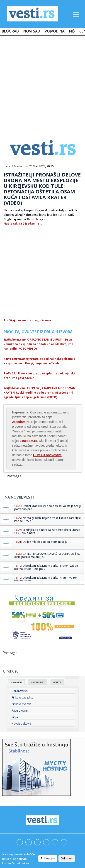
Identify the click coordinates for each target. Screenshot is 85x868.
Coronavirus (20, 691)
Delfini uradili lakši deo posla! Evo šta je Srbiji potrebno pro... (47, 507)
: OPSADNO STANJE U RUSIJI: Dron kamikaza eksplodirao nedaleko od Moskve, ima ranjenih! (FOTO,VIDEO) (38, 344)
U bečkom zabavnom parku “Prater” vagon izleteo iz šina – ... (46, 579)
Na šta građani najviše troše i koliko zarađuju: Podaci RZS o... (47, 519)
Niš (72, 31)
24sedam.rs (20, 166)
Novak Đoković (21, 724)
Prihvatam (48, 858)
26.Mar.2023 (37, 166)
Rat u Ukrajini (36, 219)
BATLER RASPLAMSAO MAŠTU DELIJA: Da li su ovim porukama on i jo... (47, 555)
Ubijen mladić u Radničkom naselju (45, 542)
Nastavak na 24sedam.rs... (23, 224)
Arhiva (57, 682)
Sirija (15, 717)
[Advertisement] (42, 83)
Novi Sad (32, 31)
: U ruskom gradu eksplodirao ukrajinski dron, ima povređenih (39, 376)
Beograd (10, 31)
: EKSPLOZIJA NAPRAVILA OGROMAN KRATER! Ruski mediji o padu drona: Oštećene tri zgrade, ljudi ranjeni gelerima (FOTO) (39, 393)
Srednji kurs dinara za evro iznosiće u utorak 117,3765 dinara (47, 531)
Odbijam (67, 858)
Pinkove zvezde (21, 704)
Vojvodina (55, 31)
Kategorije (38, 682)
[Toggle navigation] (75, 14)
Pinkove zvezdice (22, 697)
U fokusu (16, 682)
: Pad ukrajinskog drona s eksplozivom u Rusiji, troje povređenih (39, 361)
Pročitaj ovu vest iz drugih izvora (27, 320)
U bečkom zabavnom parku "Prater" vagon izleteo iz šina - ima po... (46, 567)
